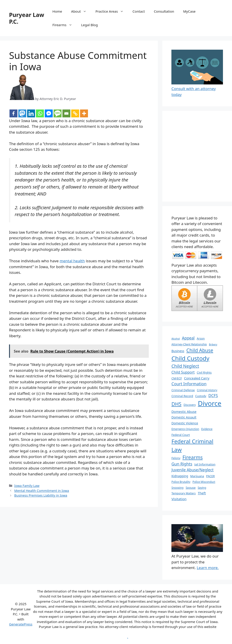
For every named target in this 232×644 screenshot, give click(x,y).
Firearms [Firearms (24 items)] (193, 457)
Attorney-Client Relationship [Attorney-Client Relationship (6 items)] (189, 344)
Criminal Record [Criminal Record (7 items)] (182, 396)
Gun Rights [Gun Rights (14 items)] (182, 464)
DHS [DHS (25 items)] (176, 404)
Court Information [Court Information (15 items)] (189, 384)
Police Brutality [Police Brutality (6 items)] (181, 482)
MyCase (189, 11)
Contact (139, 11)
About (81, 11)
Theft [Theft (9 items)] (202, 493)
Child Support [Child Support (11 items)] (183, 372)
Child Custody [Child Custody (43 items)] (190, 358)
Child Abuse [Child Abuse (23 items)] (200, 350)
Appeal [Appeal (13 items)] (188, 338)
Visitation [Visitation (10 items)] (179, 499)
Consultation (164, 11)
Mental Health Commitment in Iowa (42, 491)
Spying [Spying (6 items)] (202, 488)
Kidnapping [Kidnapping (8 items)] (180, 476)
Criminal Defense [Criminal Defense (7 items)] (183, 390)
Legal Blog (90, 25)
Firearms (65, 25)
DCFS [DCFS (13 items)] (213, 396)
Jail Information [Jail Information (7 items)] (205, 464)
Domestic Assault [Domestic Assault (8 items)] (184, 417)
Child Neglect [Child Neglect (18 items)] (185, 366)
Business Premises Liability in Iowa (41, 495)
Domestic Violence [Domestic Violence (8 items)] (185, 423)
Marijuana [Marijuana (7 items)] (197, 476)
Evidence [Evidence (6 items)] (207, 429)
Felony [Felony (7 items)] (176, 458)
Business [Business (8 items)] (178, 351)
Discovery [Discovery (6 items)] (190, 405)
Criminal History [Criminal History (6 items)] (207, 390)
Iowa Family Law (27, 486)
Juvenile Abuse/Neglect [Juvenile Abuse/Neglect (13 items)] (192, 470)
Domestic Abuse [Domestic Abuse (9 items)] (184, 412)
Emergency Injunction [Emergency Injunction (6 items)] (185, 429)
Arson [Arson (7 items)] (201, 338)
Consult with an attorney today (197, 89)
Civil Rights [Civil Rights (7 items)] (204, 372)
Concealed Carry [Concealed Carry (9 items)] (197, 378)
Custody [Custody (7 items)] (201, 396)
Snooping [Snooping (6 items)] (177, 488)
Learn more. (208, 568)
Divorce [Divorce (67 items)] (210, 403)
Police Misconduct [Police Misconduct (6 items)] (204, 482)
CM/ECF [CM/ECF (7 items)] (177, 378)
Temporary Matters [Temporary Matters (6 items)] (183, 493)
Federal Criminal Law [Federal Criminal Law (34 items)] (192, 445)
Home (57, 11)
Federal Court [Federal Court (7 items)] (181, 435)
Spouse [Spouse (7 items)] (191, 488)
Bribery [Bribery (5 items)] (213, 344)
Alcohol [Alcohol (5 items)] (176, 339)
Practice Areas (112, 11)
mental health (72, 261)
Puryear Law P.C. (27, 18)
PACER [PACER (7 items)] (211, 476)
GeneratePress (21, 624)
